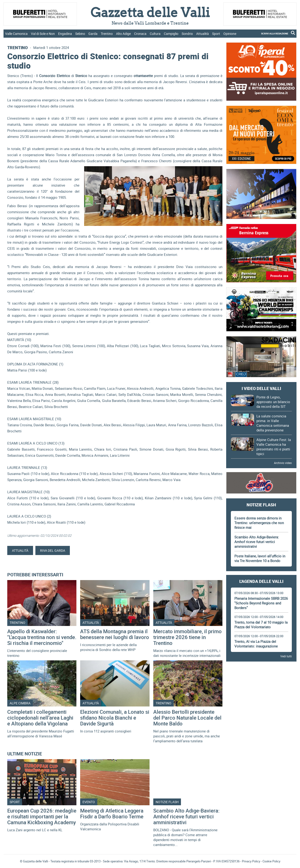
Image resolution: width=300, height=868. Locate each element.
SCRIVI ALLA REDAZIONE (275, 33)
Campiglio (171, 34)
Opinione (230, 34)
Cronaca (140, 34)
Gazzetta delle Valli (261, 782)
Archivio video (283, 463)
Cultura (155, 34)
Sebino (80, 34)
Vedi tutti (286, 656)
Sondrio (187, 34)
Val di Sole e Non (43, 34)
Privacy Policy (251, 861)
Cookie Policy (271, 861)
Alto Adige (123, 34)
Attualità (202, 34)
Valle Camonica (16, 34)
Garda (93, 34)
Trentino (107, 34)
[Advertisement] (261, 678)
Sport (216, 34)
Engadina (65, 34)
